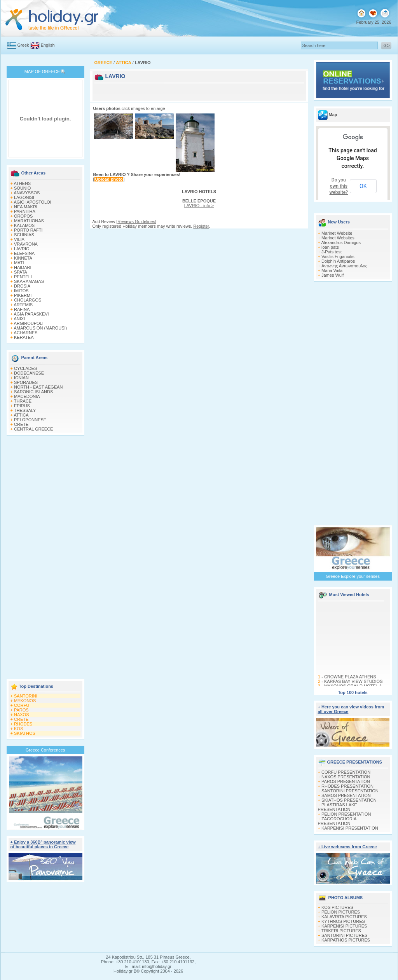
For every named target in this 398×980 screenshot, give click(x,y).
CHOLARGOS (28, 300)
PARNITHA (25, 211)
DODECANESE (29, 373)
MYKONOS (25, 701)
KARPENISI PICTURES (344, 926)
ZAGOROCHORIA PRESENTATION (337, 821)
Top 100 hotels (353, 692)
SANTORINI (26, 696)
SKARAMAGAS (29, 281)
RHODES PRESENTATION (347, 786)
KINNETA (23, 258)
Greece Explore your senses (353, 576)
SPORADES (26, 382)
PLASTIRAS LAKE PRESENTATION (338, 807)
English (48, 45)
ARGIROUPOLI (28, 323)
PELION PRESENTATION (346, 814)
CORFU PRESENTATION (346, 772)
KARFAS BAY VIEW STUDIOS (353, 686)
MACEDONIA (27, 396)
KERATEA (24, 337)
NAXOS (22, 715)
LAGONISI (24, 197)
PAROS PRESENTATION (346, 781)
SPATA (21, 272)
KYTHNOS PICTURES (343, 921)
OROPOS (23, 216)
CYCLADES (25, 368)
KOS (18, 729)
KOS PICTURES (337, 907)
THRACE (23, 401)
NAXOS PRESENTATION (346, 777)
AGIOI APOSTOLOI (32, 202)
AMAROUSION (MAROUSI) (40, 328)
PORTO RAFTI (28, 230)
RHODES (23, 724)
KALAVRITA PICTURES (344, 917)
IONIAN (21, 378)
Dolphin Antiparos (338, 261)
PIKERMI (23, 295)
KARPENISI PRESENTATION (350, 828)
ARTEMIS (23, 305)
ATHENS (22, 183)
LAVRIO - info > (199, 203)
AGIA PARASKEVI (31, 314)
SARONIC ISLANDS (33, 392)
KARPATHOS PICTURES (346, 940)
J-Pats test (332, 252)
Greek (23, 45)
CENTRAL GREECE (33, 429)
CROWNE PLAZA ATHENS (350, 682)
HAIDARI (23, 267)
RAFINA (22, 309)
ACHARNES (25, 333)
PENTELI (23, 277)
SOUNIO (22, 188)
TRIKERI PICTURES (341, 931)
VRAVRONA (26, 244)
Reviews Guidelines (136, 221)
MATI (19, 263)
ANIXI (19, 319)
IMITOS (21, 291)
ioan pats (330, 247)
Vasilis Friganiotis (338, 256)
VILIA (19, 239)
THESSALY (25, 410)
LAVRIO (22, 249)
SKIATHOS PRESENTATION (349, 800)
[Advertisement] (45, 558)
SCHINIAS (24, 235)
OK (363, 186)
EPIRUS (22, 406)
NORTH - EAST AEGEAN (38, 387)
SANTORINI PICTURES (344, 935)
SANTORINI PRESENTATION (350, 791)
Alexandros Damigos (341, 242)
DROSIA (22, 286)
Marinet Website (337, 233)
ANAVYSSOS (27, 193)
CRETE (21, 424)
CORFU (22, 705)
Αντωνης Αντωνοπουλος (344, 266)
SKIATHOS (25, 733)
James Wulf (333, 275)
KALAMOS (24, 225)
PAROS (21, 710)
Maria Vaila (332, 270)
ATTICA (21, 415)
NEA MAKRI (26, 207)
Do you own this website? (339, 186)
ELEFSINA (24, 253)
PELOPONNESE (30, 420)
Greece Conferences (45, 750)
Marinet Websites (338, 238)
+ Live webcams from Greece (347, 847)
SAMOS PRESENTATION (346, 795)
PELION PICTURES (341, 912)
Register (201, 226)
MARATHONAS (29, 221)
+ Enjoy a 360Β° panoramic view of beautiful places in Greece (43, 844)
